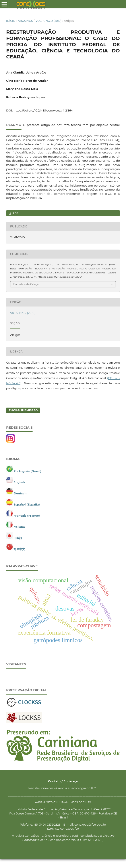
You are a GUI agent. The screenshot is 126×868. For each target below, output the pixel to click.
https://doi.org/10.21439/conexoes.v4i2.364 (43, 110)
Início (11, 21)
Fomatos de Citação (27, 284)
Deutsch (20, 493)
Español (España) (27, 504)
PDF (15, 213)
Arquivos (25, 21)
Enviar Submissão (23, 410)
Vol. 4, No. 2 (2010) (48, 21)
